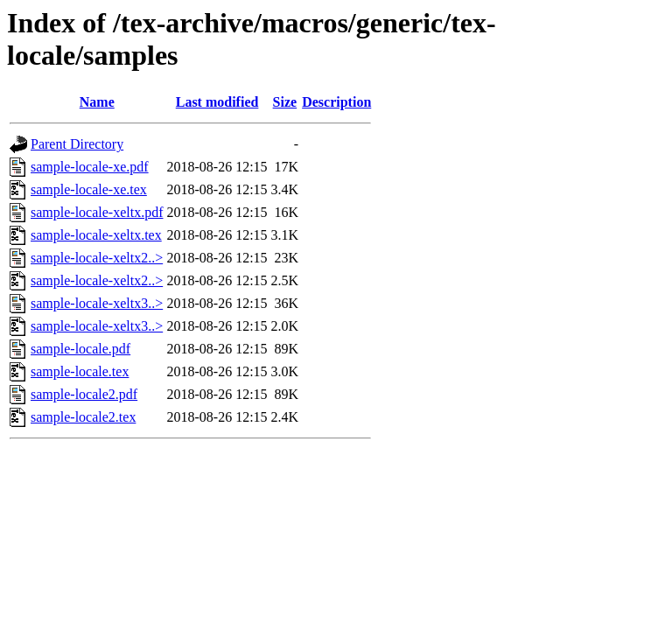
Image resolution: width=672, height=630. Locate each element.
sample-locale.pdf (80, 349)
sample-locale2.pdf (84, 394)
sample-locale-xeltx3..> (97, 303)
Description (336, 102)
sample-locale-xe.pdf (90, 167)
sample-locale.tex (80, 371)
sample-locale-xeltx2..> (97, 258)
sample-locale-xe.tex (89, 189)
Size (285, 102)
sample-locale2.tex (83, 417)
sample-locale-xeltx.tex (96, 235)
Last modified (217, 102)
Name (97, 102)
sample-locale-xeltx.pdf (97, 212)
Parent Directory (77, 144)
